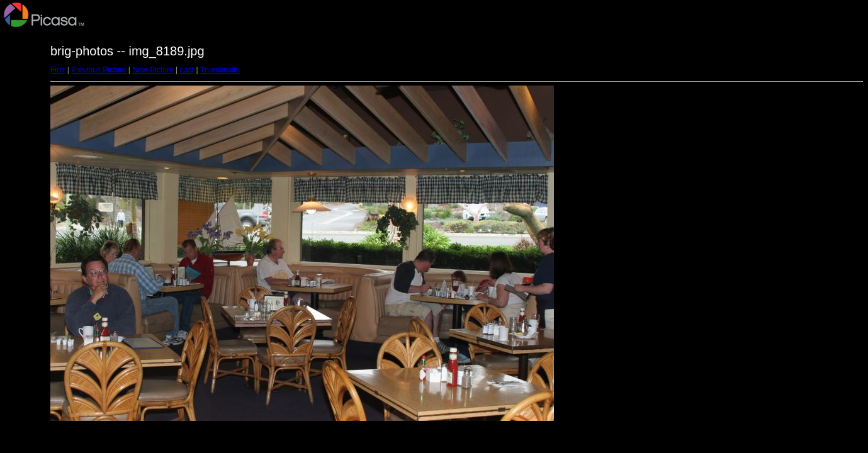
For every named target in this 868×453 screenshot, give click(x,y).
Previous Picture (99, 70)
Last (187, 70)
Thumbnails (220, 70)
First (58, 70)
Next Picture (153, 70)
